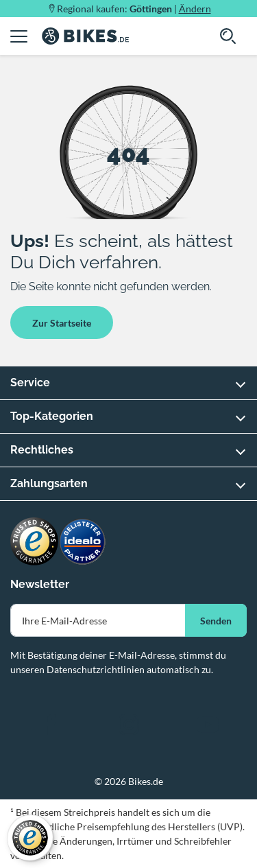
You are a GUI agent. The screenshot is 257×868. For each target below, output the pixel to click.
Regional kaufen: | (134, 9)
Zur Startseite (62, 323)
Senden (216, 621)
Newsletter (40, 584)
